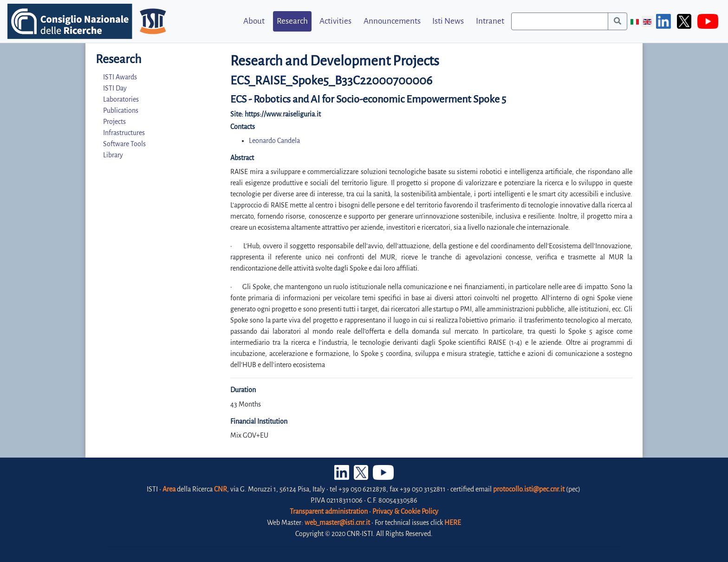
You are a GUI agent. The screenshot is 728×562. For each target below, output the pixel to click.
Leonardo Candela (274, 141)
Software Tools (124, 144)
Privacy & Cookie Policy (405, 511)
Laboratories (121, 99)
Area (169, 489)
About (254, 21)
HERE (453, 523)
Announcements (392, 21)
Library (113, 155)
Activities (335, 21)
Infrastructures (124, 133)
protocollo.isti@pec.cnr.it (529, 489)
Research (292, 21)
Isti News (448, 21)
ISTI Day (115, 88)
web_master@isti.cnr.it (337, 523)
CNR (221, 489)
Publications (121, 110)
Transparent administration (329, 511)
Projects (114, 122)
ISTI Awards (120, 77)
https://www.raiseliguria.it (283, 114)
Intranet (490, 21)
